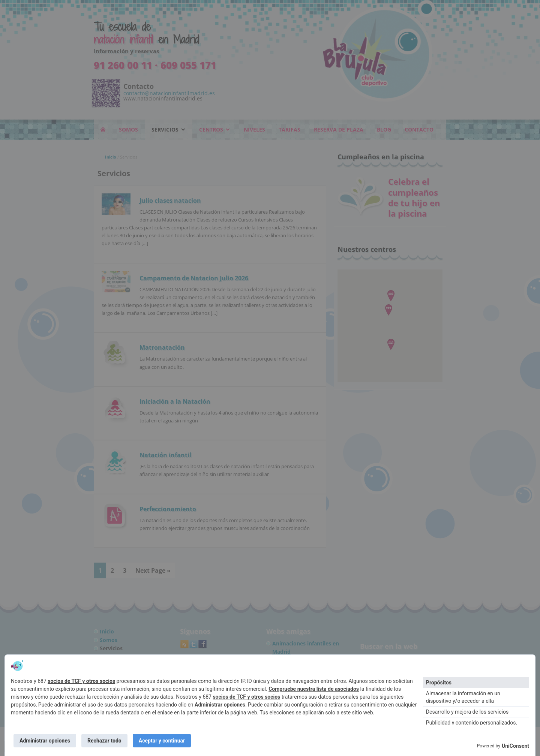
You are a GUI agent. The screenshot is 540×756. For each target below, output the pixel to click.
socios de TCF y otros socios (81, 680)
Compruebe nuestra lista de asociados (314, 688)
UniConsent (515, 746)
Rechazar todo (106, 740)
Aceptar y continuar (164, 740)
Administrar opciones (220, 704)
